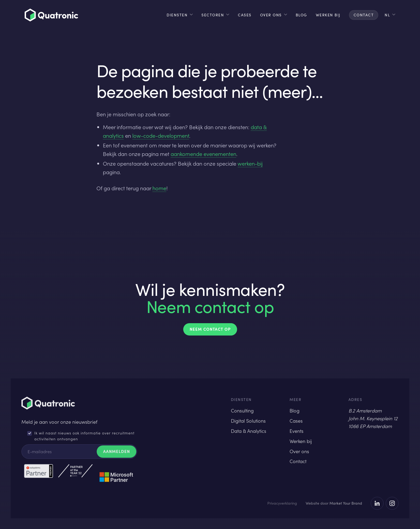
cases (245, 15)
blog (301, 15)
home (159, 188)
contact (364, 15)
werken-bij (250, 163)
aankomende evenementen (203, 154)
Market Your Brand (346, 503)
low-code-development (161, 136)
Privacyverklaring (282, 503)
